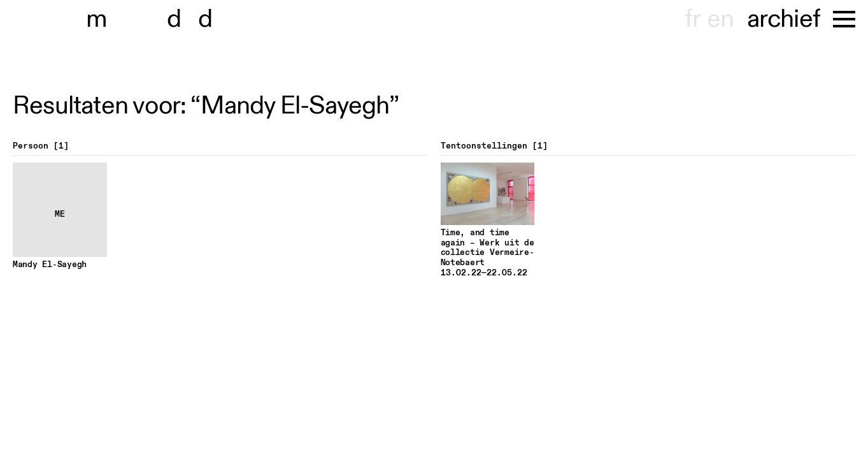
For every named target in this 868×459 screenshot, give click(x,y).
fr (693, 19)
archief (784, 19)
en (720, 19)
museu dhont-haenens (158, 19)
